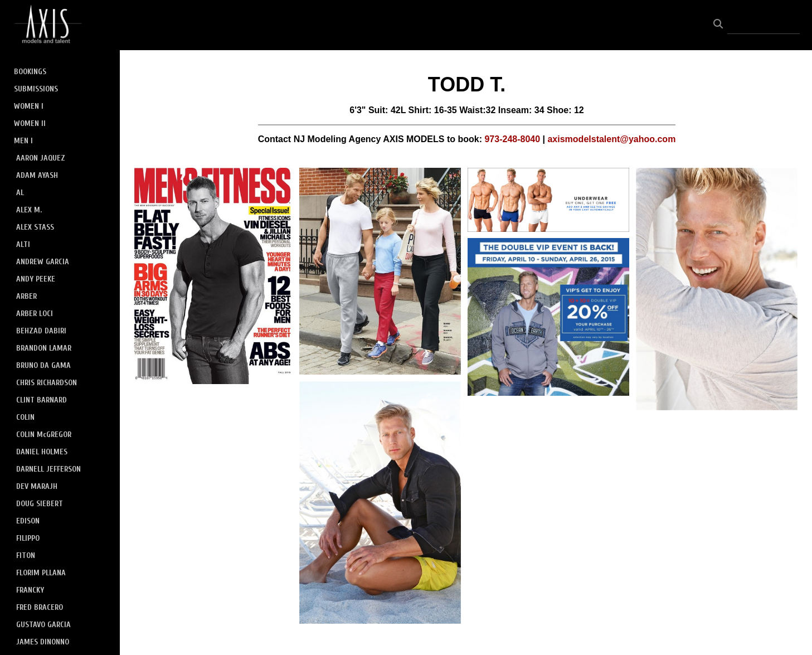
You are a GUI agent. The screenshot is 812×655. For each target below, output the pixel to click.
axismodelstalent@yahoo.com (611, 139)
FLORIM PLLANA (41, 573)
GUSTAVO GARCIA (43, 625)
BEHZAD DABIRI (41, 331)
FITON (26, 555)
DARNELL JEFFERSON (48, 469)
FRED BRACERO (40, 607)
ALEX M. (29, 210)
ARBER (26, 296)
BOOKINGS (30, 72)
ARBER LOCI (35, 314)
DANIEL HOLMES (42, 452)
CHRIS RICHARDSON (47, 383)
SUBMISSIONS (36, 89)
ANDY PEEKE (36, 279)
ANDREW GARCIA (43, 262)
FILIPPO (28, 538)
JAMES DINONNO (43, 642)
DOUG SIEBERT (40, 504)
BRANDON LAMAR (44, 348)
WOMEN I (29, 106)
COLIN (25, 417)
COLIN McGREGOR (44, 435)
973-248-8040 (512, 139)
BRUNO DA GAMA (43, 365)
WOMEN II (30, 123)
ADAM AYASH (37, 175)
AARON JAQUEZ (41, 158)
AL (20, 193)
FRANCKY (30, 590)
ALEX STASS (35, 227)
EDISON (28, 521)
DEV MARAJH (37, 486)
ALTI (23, 244)
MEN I (23, 141)
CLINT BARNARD (42, 400)
